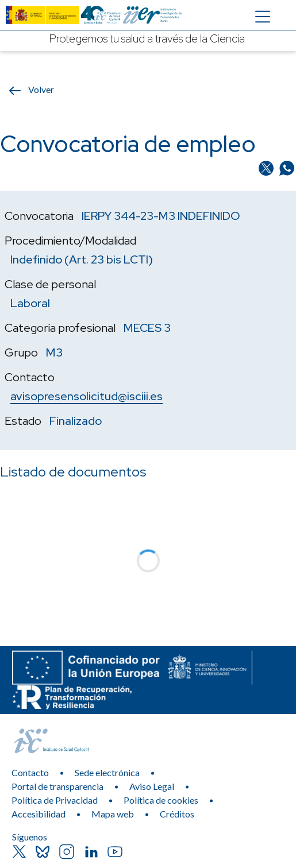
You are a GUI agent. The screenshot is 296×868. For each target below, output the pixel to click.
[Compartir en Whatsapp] (287, 167)
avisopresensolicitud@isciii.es (87, 396)
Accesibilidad (39, 814)
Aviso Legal (152, 786)
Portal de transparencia (57, 786)
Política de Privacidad (55, 800)
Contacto (30, 772)
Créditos (177, 814)
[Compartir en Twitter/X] (267, 167)
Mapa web (113, 814)
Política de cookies (161, 800)
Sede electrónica (107, 772)
